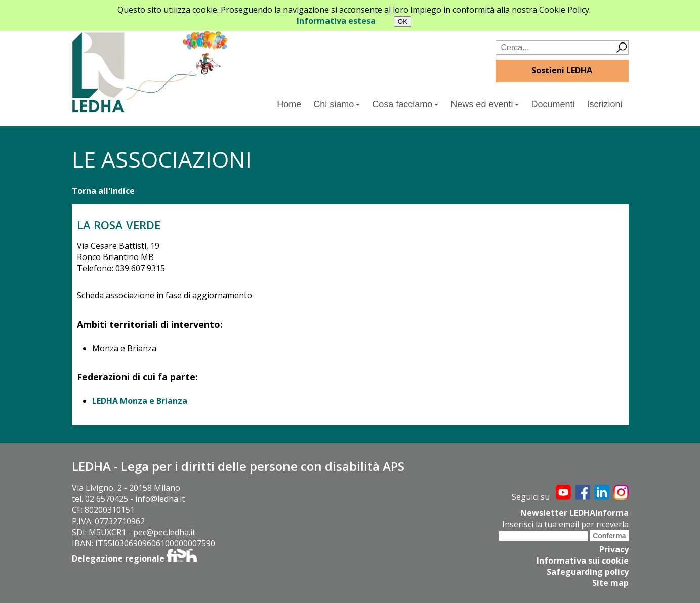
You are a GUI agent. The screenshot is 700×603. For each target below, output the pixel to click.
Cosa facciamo (405, 104)
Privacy (614, 549)
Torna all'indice (103, 191)
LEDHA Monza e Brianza (140, 401)
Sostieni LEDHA (562, 70)
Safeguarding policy (588, 572)
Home (289, 104)
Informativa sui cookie (583, 561)
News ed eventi (485, 104)
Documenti (553, 104)
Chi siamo (337, 104)
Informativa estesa (336, 21)
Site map (610, 583)
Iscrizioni (604, 104)
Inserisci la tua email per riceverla (565, 524)
